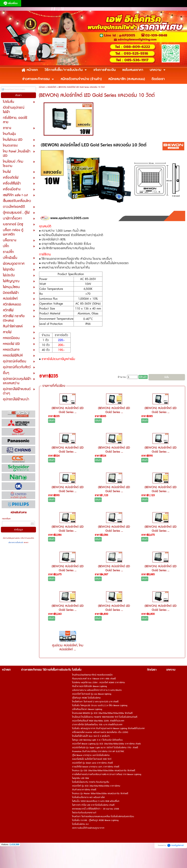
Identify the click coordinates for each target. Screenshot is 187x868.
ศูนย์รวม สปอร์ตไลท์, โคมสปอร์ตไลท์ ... (68, 647)
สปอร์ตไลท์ (52, 87)
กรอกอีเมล (6, 519)
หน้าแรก (42, 87)
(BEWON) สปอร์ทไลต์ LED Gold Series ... (68, 410)
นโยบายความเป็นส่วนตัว (16, 543)
